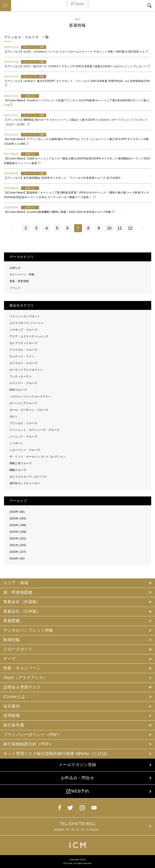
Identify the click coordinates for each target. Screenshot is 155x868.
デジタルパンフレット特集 (28, 630)
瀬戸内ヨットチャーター (25, 483)
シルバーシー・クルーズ (25, 450)
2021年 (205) (18, 545)
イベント (15, 288)
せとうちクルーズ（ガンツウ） (29, 477)
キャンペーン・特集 (22, 274)
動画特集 (12, 640)
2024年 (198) (18, 525)
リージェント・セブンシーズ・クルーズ (35, 430)
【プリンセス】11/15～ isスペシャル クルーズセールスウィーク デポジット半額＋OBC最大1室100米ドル (74, 52)
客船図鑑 (12, 621)
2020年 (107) (18, 552)
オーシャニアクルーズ (24, 403)
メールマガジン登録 (77, 765)
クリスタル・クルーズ (24, 350)
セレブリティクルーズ (24, 343)
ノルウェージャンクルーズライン (30, 396)
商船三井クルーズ (21, 463)
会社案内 (12, 706)
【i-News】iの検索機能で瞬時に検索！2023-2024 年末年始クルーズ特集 (58, 212)
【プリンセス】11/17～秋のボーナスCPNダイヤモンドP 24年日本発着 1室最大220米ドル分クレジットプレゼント (75, 66)
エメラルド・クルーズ (24, 363)
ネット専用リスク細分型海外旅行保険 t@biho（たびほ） (57, 754)
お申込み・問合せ (77, 778)
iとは (14, 697)
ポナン (14, 417)
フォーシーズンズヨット (25, 316)
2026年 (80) (17, 512)
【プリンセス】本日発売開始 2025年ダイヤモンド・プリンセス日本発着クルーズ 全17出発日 (62, 178)
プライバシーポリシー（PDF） (33, 735)
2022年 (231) (18, 539)
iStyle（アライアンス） (25, 678)
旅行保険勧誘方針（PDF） (28, 744)
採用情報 (12, 716)
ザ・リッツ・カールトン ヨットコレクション (38, 457)
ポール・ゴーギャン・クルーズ (29, 410)
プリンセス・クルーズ (24, 423)
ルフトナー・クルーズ (24, 383)
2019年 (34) (17, 559)
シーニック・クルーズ (24, 437)
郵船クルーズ (18, 470)
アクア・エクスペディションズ (29, 336)
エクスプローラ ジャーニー (27, 323)
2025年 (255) (18, 518)
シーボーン (17, 443)
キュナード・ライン (22, 356)
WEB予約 (77, 791)
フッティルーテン (21, 376)
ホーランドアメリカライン (26, 370)
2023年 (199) (18, 532)
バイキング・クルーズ (24, 330)
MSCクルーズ (18, 390)
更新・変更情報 (19, 281)
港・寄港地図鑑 (18, 592)
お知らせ (15, 268)
